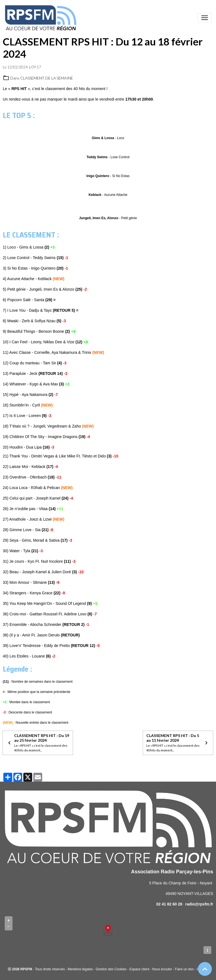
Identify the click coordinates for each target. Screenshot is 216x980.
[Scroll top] (205, 969)
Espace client (139, 969)
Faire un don (184, 969)
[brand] (42, 18)
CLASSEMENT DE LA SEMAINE (47, 78)
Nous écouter (162, 969)
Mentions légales (80, 969)
